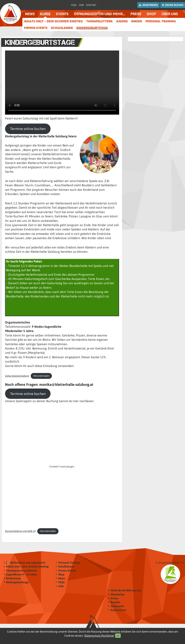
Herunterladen (41, 376)
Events (62, 14)
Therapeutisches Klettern (21, 570)
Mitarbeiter (118, 594)
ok (118, 636)
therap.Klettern (99, 21)
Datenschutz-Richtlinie (99, 636)
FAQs (74, 5)
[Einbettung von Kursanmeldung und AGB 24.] (62, 466)
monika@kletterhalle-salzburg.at (66, 384)
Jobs (81, 5)
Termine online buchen (28, 129)
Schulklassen (62, 28)
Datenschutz (118, 610)
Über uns (170, 14)
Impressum (117, 606)
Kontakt (91, 5)
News (30, 14)
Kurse (45, 14)
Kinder (137, 21)
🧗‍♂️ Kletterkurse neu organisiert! (26, 563)
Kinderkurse (13, 578)
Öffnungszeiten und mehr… (99, 14)
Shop (151, 14)
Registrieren (148, 5)
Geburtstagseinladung (17, 376)
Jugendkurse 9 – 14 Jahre (21, 574)
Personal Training (161, 21)
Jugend (122, 21)
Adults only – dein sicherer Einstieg (53, 21)
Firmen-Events (36, 28)
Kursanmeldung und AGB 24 (20, 531)
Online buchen (173, 5)
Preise (136, 14)
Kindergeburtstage (92, 28)
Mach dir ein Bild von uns (126, 590)
